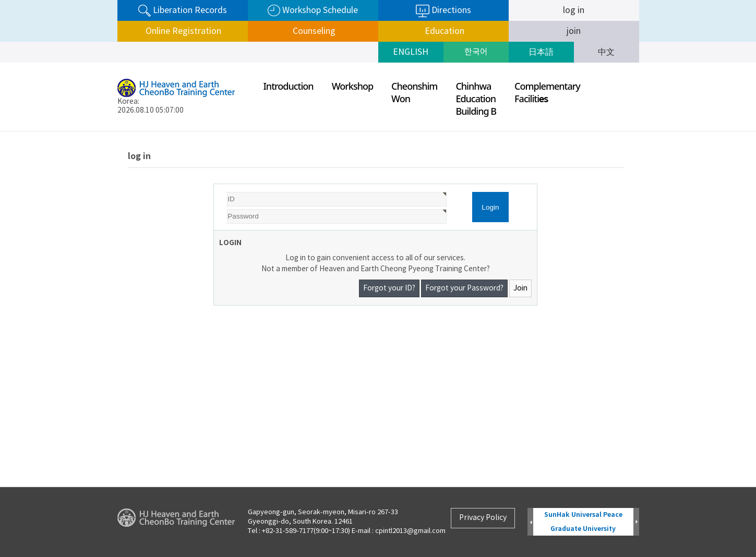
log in (574, 10)
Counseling (313, 31)
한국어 (476, 52)
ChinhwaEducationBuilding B (476, 99)
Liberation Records (183, 11)
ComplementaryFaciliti (547, 92)
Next (636, 522)
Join (520, 288)
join (574, 31)
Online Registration (182, 31)
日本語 (541, 52)
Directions (443, 11)
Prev (530, 522)
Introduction (289, 86)
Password (214, 184)
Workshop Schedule (313, 11)
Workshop (352, 86)
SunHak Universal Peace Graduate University (583, 522)
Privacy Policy (483, 518)
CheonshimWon (414, 92)
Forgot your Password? (464, 288)
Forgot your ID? (389, 288)
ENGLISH (411, 52)
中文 (606, 52)
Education (443, 31)
